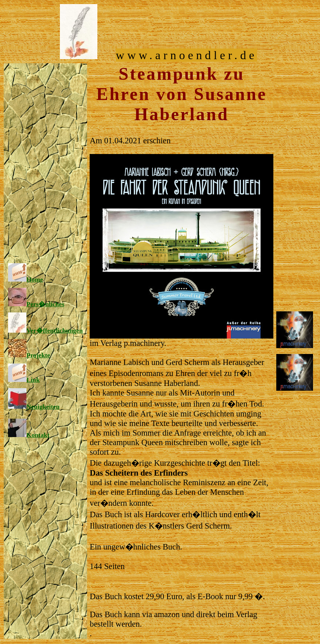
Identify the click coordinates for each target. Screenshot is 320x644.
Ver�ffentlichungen (45, 330)
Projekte (29, 355)
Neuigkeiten (34, 407)
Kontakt (29, 435)
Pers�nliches (36, 304)
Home (26, 279)
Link (24, 380)
